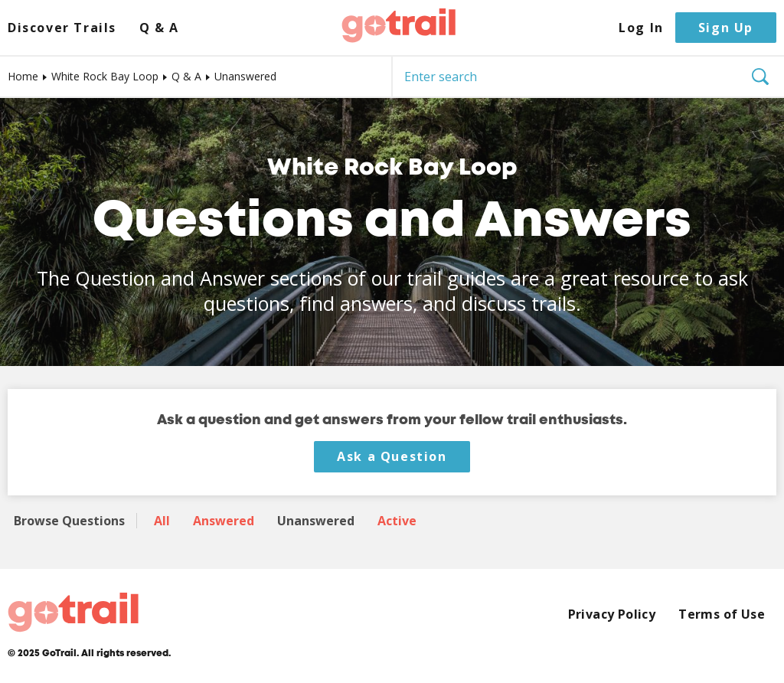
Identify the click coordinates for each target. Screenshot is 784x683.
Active (397, 521)
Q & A (159, 28)
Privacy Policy (612, 614)
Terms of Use (722, 614)
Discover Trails (62, 28)
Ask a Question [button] (392, 456)
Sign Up (726, 28)
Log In (641, 28)
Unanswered (316, 521)
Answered (224, 521)
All (162, 521)
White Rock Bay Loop (105, 76)
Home (23, 76)
